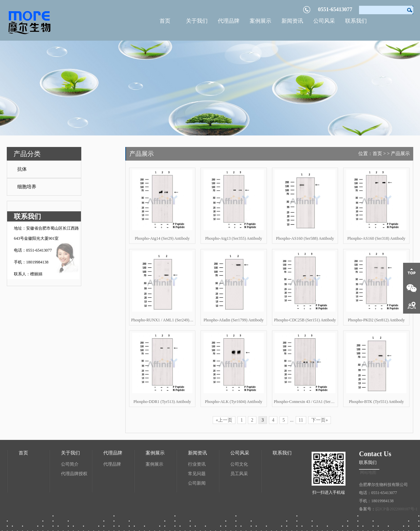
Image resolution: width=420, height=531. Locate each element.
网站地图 (368, 472)
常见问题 (197, 474)
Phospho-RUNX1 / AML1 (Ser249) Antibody (162, 320)
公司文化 (239, 464)
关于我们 (197, 21)
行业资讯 (197, 464)
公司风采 (324, 21)
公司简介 (70, 464)
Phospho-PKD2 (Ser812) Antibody (376, 320)
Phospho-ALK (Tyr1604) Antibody (234, 402)
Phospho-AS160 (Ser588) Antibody (305, 238)
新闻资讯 (292, 21)
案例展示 (260, 21)
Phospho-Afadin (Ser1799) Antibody (234, 320)
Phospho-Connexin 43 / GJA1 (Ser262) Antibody (305, 402)
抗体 (22, 169)
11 (301, 420)
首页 (165, 21)
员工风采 (239, 474)
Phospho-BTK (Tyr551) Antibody (376, 402)
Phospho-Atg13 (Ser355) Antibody (234, 238)
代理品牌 (229, 21)
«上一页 (224, 420)
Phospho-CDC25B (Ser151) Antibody (305, 320)
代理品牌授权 (74, 474)
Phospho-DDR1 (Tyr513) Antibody (162, 402)
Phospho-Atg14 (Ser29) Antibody (162, 238)
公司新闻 (197, 483)
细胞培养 (27, 187)
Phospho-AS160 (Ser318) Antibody (376, 238)
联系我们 (356, 21)
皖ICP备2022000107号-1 (396, 509)
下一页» (320, 420)
